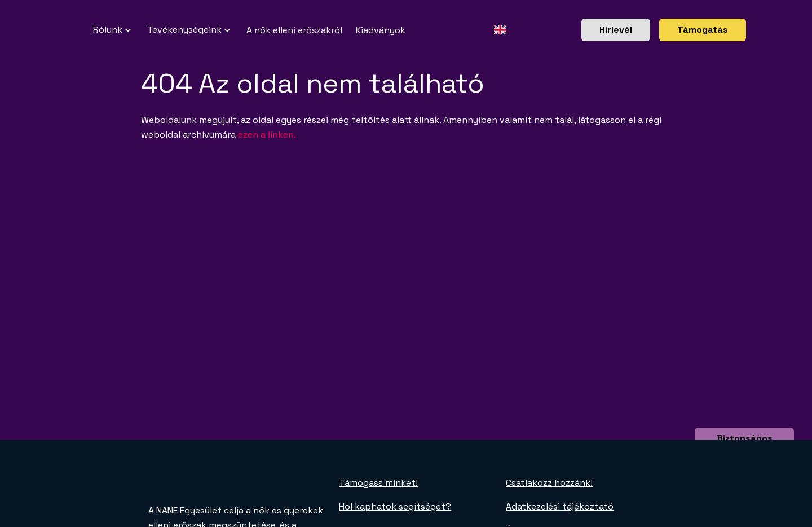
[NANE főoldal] (80, 30)
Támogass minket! (378, 483)
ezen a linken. (267, 135)
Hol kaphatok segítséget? (395, 506)
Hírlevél (616, 30)
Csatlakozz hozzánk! (549, 483)
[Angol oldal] (500, 30)
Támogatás (703, 30)
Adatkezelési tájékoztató (560, 506)
